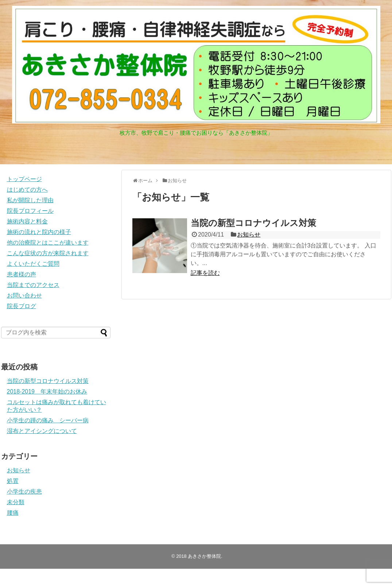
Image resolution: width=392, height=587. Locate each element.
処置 (13, 481)
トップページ (24, 179)
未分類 (16, 502)
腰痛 (13, 513)
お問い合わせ (24, 296)
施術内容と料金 (27, 221)
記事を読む (205, 273)
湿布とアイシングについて (42, 431)
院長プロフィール (30, 211)
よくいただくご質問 (33, 264)
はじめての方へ (27, 190)
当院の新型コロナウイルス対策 (253, 223)
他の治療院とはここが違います (48, 243)
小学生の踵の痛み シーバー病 (48, 420)
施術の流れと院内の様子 (39, 232)
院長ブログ (22, 306)
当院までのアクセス (33, 285)
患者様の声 (22, 274)
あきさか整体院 (204, 556)
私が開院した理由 (30, 200)
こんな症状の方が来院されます (48, 253)
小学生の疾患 (24, 492)
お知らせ (249, 235)
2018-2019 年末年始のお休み (47, 392)
